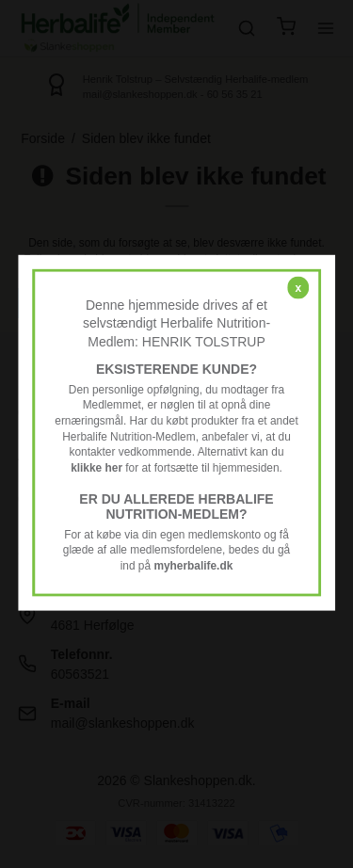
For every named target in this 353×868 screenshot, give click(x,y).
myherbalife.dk (193, 566)
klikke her (96, 468)
